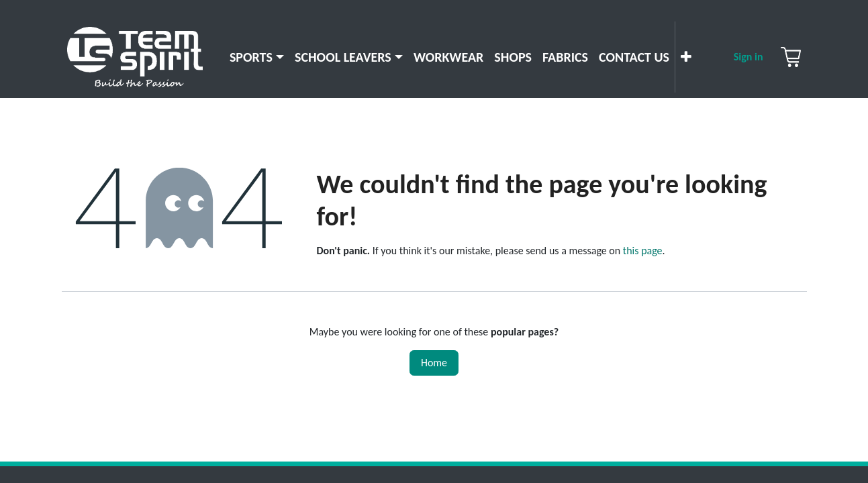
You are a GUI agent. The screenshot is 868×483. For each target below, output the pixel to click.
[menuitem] (257, 57)
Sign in (749, 57)
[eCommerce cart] (791, 57)
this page (643, 251)
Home (434, 363)
